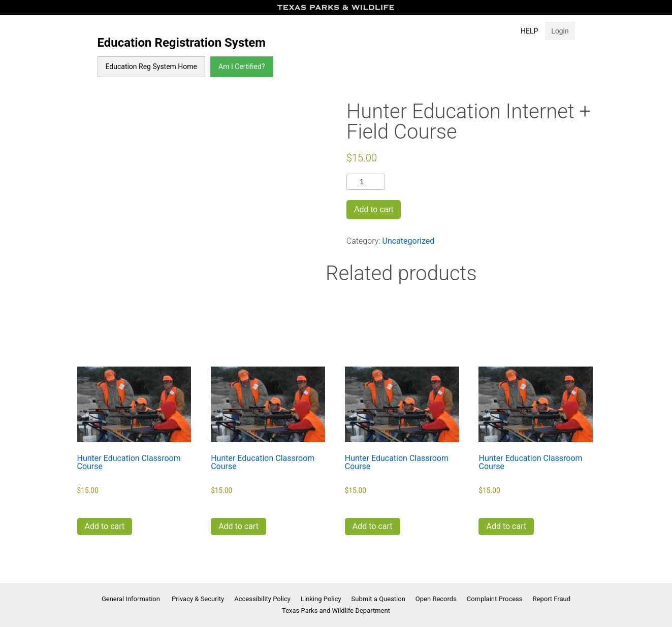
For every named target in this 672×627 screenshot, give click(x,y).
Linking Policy (321, 599)
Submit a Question (378, 599)
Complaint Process (495, 599)
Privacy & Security (198, 599)
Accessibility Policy (262, 599)
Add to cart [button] (105, 526)
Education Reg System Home (152, 67)
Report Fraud (552, 599)
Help (529, 31)
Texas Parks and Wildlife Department (336, 610)
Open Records (436, 599)
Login (560, 31)
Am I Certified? (242, 67)
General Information (132, 599)
